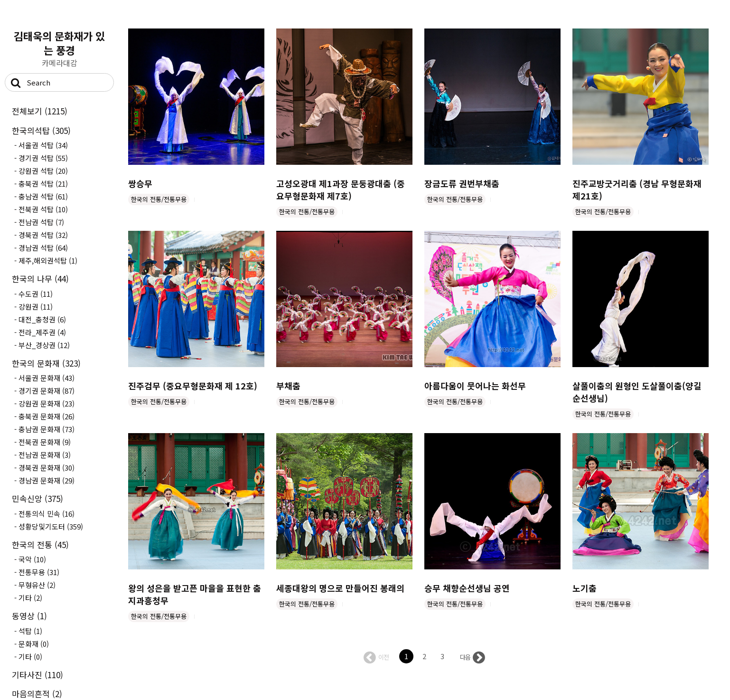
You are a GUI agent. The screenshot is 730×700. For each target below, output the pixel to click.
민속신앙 (37, 498)
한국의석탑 (41, 130)
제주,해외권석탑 (48, 260)
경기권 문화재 (47, 391)
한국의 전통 (40, 544)
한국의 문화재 (46, 363)
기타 (30, 598)
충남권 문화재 (47, 429)
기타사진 (37, 675)
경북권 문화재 (47, 468)
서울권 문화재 (47, 378)
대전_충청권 (42, 319)
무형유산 (37, 585)
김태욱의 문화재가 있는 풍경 (59, 43)
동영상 (29, 616)
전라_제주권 (42, 332)
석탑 (30, 631)
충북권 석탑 (43, 184)
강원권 (36, 307)
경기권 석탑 (43, 158)
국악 (32, 559)
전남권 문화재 (45, 455)
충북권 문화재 (47, 416)
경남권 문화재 (47, 480)
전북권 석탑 (43, 209)
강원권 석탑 (43, 171)
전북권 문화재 (45, 442)
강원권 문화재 (47, 403)
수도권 (36, 294)
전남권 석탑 (41, 222)
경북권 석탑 (43, 235)
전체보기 (40, 111)
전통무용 (39, 572)
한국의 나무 (40, 279)
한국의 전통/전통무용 (159, 199)
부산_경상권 (44, 345)
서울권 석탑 (43, 145)
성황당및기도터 (51, 526)
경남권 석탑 (43, 248)
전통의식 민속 (47, 514)
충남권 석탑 (43, 196)
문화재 (34, 644)
